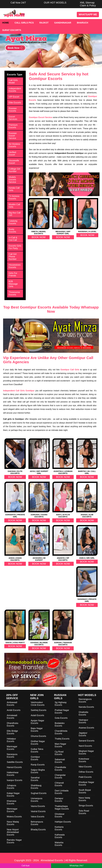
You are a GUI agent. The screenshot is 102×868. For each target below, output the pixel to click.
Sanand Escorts (86, 741)
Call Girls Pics (24, 23)
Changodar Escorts (60, 776)
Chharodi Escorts (59, 784)
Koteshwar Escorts (84, 760)
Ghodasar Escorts (60, 815)
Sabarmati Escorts (60, 761)
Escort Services (13, 118)
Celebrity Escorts (13, 222)
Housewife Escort (14, 162)
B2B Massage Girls (13, 284)
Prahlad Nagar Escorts (62, 711)
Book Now (39, 237)
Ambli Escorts (14, 710)
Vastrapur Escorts (83, 721)
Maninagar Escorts (12, 748)
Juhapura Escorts (11, 787)
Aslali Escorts (37, 715)
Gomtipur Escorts (35, 758)
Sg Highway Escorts (61, 704)
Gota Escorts (61, 718)
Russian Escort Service (13, 136)
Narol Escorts (85, 746)
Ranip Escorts (38, 765)
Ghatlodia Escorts (83, 713)
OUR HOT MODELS (55, 3)
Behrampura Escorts (37, 823)
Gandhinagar (63, 23)
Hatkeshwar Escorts (13, 774)
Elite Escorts (15, 103)
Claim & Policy (88, 5)
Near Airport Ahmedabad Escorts (13, 832)
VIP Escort (14, 97)
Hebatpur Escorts (11, 740)
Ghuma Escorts (38, 736)
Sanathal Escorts (35, 779)
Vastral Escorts (38, 811)
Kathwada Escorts (60, 836)
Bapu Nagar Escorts (37, 730)
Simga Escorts (86, 806)
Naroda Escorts (86, 707)
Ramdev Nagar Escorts (14, 841)
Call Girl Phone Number (13, 257)
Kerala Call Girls (14, 189)
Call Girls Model (13, 81)
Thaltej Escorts (62, 739)
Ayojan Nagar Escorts (38, 722)
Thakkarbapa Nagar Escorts (62, 808)
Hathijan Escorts (63, 822)
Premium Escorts (13, 126)
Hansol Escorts (14, 767)
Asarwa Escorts (86, 728)
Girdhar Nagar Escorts (38, 743)
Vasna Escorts (38, 806)
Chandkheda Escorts (61, 732)
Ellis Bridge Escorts (12, 732)
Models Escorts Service (12, 180)
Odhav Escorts (86, 772)
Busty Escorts (12, 231)
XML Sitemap (87, 3)
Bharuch (83, 23)
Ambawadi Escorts (12, 704)
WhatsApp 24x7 (76, 866)
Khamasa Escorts (11, 802)
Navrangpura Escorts (85, 700)
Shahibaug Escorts (36, 787)
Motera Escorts (14, 817)
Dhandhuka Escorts (12, 724)
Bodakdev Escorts (60, 724)
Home (6, 23)
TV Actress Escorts (14, 197)
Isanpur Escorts (15, 780)
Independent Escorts (15, 90)
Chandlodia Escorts (60, 769)
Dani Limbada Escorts (62, 792)
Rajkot (44, 23)
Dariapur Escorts (59, 800)
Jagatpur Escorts (83, 734)
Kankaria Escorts (59, 828)
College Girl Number (14, 170)
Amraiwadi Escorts (12, 717)
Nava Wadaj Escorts (13, 823)
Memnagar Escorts (12, 810)
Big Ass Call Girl (15, 214)
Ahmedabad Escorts (52, 860)
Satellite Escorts (15, 762)
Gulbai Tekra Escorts (37, 750)
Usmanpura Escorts (37, 800)
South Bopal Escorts (85, 791)
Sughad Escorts (39, 793)
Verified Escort (12, 154)
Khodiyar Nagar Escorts (86, 784)
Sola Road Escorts (84, 812)
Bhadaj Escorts (38, 830)
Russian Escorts (13, 110)
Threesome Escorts (14, 293)
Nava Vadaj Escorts (84, 799)
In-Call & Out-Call (13, 239)
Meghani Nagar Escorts (86, 752)
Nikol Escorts (85, 767)
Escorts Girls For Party (15, 247)
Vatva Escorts (38, 817)
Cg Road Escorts (59, 753)
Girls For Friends (13, 274)
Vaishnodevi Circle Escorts (38, 704)
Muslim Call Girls (14, 206)
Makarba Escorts (59, 844)
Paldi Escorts (85, 777)
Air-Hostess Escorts (14, 145)
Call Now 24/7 (18, 3)
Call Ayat (26, 866)
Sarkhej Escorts (39, 710)
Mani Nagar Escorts (61, 745)
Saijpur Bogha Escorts (38, 771)
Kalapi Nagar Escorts (13, 795)
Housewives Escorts (15, 266)
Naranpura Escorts (12, 756)
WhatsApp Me (88, 14)
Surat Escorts (12, 30)
